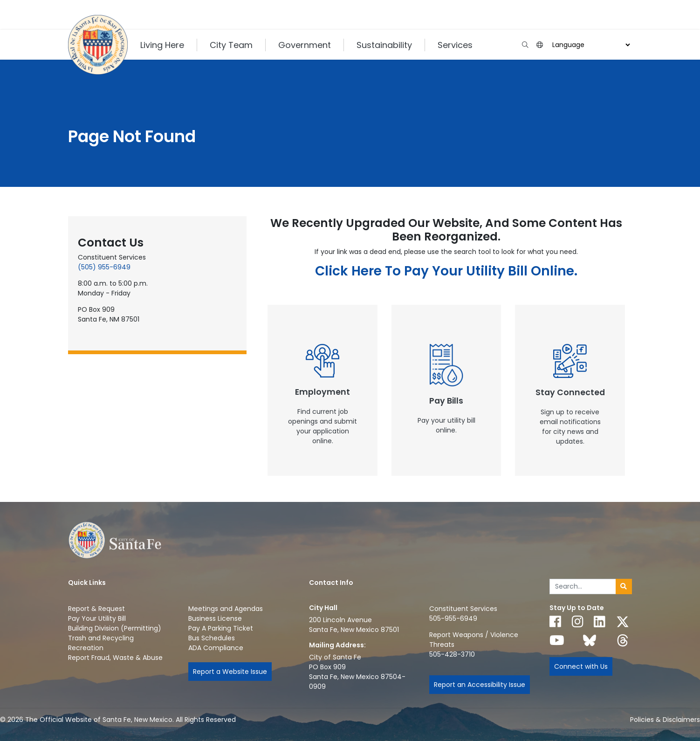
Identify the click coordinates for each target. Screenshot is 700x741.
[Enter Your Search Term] (583, 587)
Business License (215, 618)
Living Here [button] (162, 45)
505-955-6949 (453, 618)
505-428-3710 (452, 654)
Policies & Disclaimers (665, 720)
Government (305, 45)
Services (455, 45)
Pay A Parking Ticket (221, 628)
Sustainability (384, 45)
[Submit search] (624, 587)
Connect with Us (581, 666)
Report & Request (96, 609)
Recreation (86, 648)
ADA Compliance (216, 648)
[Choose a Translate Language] (590, 45)
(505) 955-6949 (104, 267)
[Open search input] (525, 45)
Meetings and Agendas (226, 609)
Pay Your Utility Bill (97, 618)
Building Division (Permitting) (115, 628)
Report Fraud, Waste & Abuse (115, 658)
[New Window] (323, 390)
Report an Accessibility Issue (480, 685)
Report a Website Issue (230, 672)
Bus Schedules (212, 638)
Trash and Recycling (101, 638)
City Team (231, 45)
